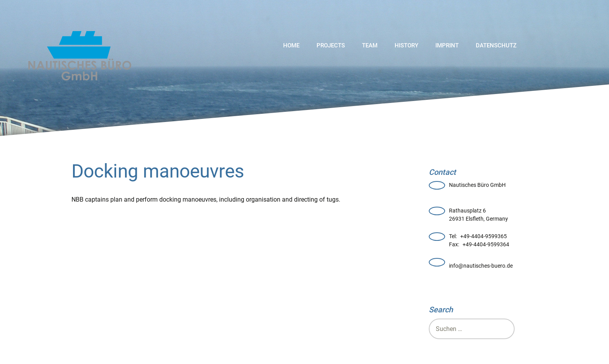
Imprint (447, 45)
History (406, 45)
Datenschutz (496, 45)
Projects (331, 45)
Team (370, 45)
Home (291, 45)
